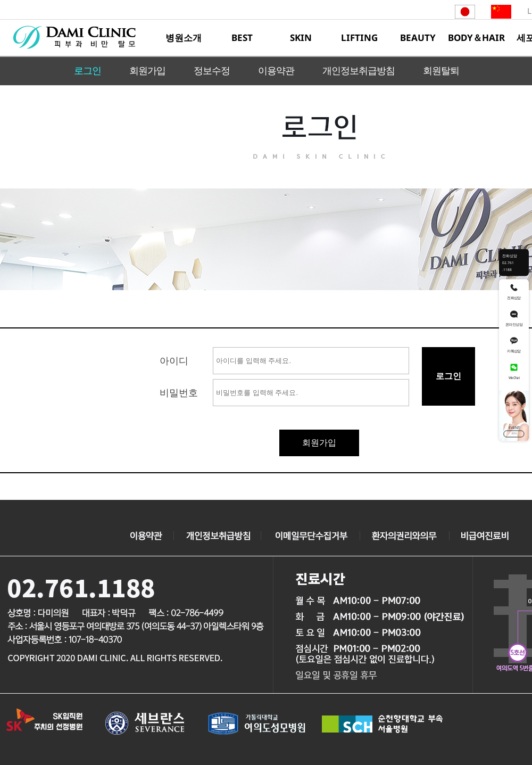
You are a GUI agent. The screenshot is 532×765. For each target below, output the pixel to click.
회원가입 (147, 70)
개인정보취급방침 (359, 70)
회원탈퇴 (441, 70)
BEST (242, 38)
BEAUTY (418, 38)
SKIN (301, 38)
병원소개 (184, 38)
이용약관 (276, 70)
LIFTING (359, 38)
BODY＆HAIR (476, 38)
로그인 (88, 70)
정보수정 (212, 70)
